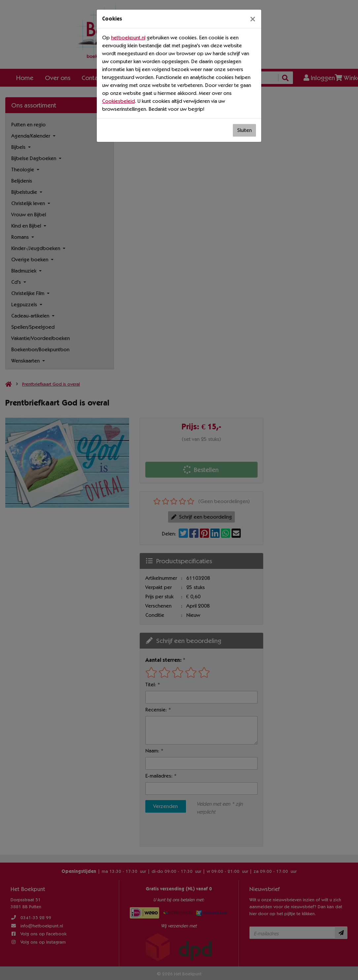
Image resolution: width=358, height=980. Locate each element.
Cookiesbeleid (118, 101)
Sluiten (244, 130)
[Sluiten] (253, 19)
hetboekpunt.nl (128, 38)
